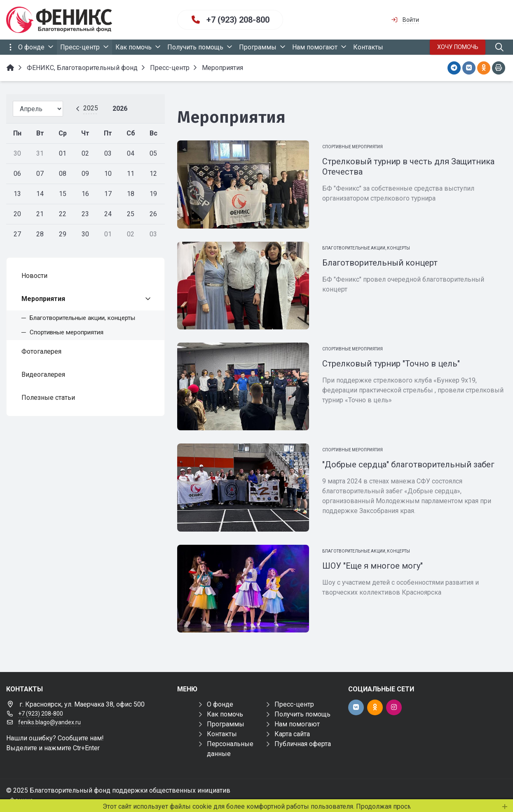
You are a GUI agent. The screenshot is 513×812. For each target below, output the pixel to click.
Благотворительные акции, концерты (366, 248)
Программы (226, 724)
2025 (91, 108)
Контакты (222, 734)
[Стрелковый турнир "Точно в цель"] (243, 386)
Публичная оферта (303, 744)
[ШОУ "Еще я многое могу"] (243, 589)
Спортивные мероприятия (353, 147)
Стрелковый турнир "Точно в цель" (391, 364)
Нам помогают (297, 724)
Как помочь (225, 714)
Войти (411, 20)
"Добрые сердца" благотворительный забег (408, 464)
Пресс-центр (294, 704)
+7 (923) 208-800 (238, 20)
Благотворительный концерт (380, 263)
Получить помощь (302, 714)
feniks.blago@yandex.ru (49, 722)
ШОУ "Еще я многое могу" (372, 566)
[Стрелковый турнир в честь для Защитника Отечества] (243, 184)
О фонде (220, 704)
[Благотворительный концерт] (243, 286)
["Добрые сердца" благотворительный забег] (243, 487)
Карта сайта (292, 734)
